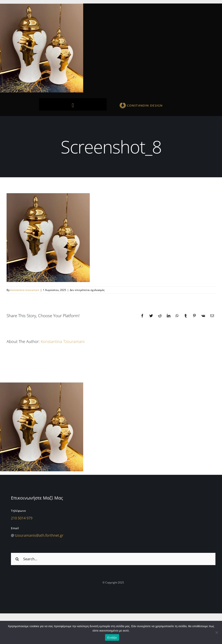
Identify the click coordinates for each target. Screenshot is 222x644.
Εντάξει (112, 638)
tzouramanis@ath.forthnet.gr (39, 535)
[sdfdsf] (149, 103)
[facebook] (109, 595)
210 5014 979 (22, 518)
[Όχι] (217, 632)
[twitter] (117, 595)
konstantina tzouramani (25, 290)
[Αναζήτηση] (17, 559)
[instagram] (101, 595)
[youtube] (126, 595)
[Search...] (113, 559)
